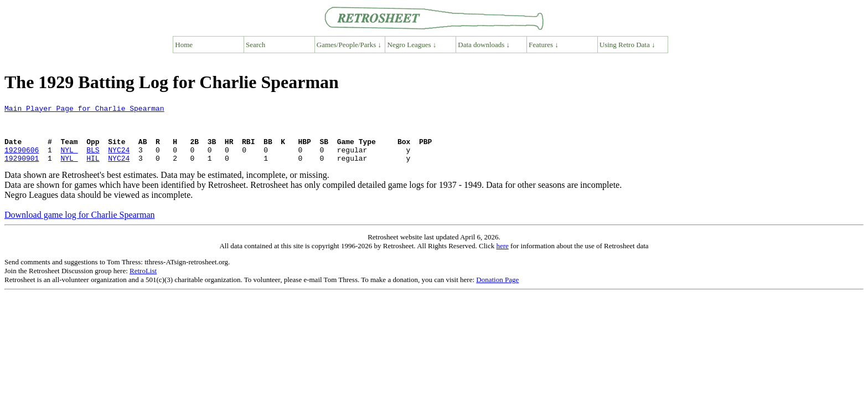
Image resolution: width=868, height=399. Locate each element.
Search (255, 45)
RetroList (143, 282)
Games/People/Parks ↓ (349, 45)
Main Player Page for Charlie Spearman (84, 110)
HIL (93, 170)
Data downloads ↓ (484, 45)
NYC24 (119, 160)
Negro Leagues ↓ (412, 45)
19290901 (22, 170)
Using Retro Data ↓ (627, 45)
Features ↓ (544, 45)
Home (184, 45)
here (502, 257)
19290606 (22, 160)
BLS (93, 160)
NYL (69, 160)
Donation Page (497, 291)
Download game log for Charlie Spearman (79, 226)
